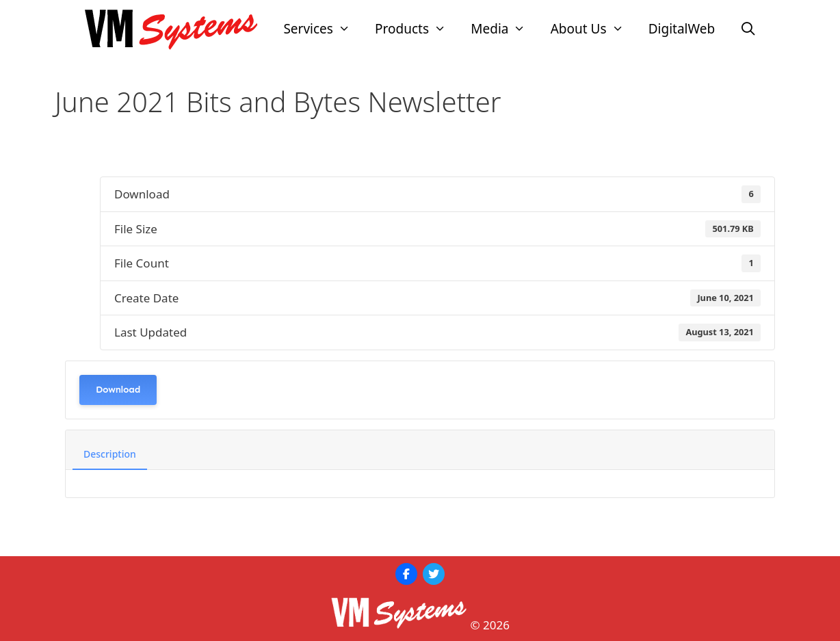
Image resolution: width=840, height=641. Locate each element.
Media (504, 29)
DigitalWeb (682, 29)
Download (118, 390)
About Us (593, 29)
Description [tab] (110, 454)
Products (417, 29)
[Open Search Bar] (748, 29)
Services (323, 29)
